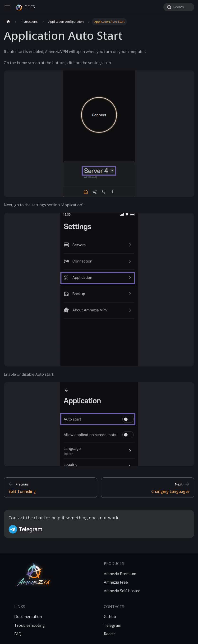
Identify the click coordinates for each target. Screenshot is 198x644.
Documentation (28, 617)
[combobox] (179, 7)
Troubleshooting (30, 625)
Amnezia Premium (120, 574)
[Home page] (8, 22)
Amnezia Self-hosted (122, 591)
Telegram (113, 625)
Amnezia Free (116, 582)
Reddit (109, 634)
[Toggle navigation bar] (7, 7)
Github (110, 617)
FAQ (18, 634)
